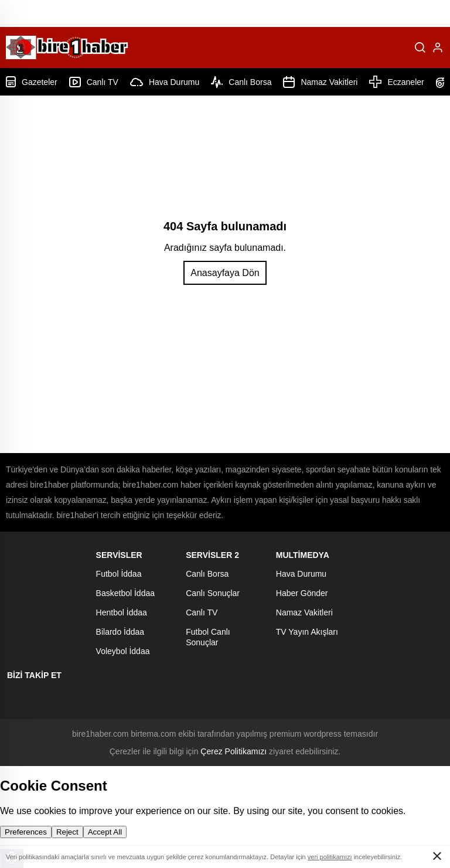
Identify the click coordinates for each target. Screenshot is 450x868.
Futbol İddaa (119, 574)
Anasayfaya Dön (225, 273)
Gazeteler (32, 82)
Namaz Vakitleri (320, 82)
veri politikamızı (330, 857)
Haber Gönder (302, 593)
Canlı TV (94, 82)
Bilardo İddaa (120, 632)
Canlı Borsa (241, 82)
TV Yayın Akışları (307, 632)
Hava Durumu (165, 82)
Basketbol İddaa (125, 593)
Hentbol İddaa (122, 612)
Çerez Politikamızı (233, 751)
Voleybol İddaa (123, 651)
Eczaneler (396, 82)
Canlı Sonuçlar (213, 593)
